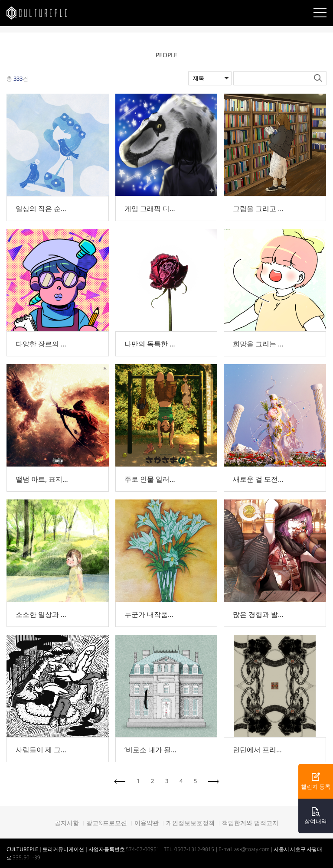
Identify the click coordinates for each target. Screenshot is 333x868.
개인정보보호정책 (190, 823)
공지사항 (67, 823)
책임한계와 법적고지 (250, 823)
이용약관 (147, 823)
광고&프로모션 (107, 823)
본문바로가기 (0, 0)
